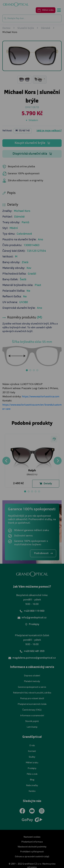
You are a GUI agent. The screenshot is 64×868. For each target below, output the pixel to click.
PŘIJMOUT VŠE (32, 462)
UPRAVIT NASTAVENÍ (32, 454)
